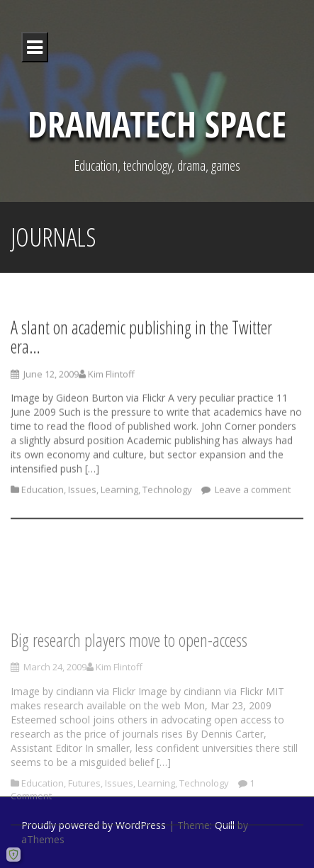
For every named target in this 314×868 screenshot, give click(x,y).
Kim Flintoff (111, 378)
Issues (82, 494)
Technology (167, 494)
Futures (84, 813)
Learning (119, 494)
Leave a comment (252, 494)
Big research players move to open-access (129, 670)
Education (43, 494)
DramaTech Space (157, 124)
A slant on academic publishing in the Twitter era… (141, 341)
